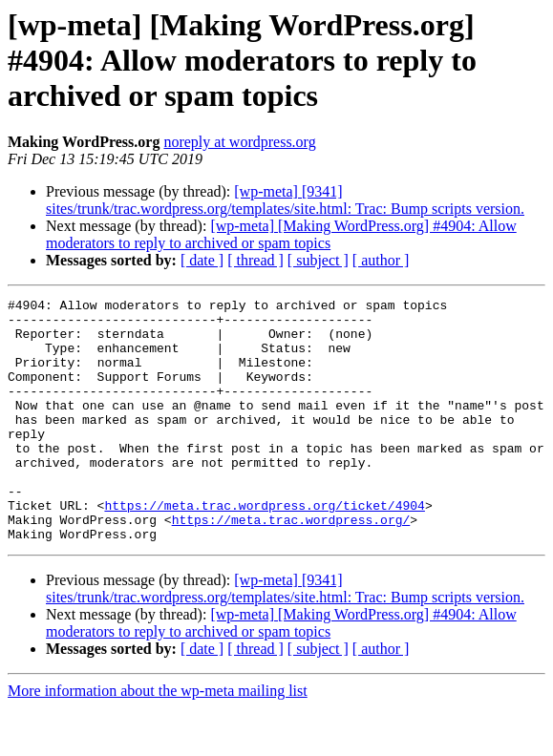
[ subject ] (318, 260)
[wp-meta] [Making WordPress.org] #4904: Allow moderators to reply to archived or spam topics (281, 234)
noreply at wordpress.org (239, 142)
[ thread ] (255, 260)
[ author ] (381, 260)
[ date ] (202, 260)
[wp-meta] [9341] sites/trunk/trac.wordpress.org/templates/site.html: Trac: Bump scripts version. (285, 200)
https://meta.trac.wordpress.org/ (291, 565)
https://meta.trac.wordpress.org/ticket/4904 (264, 548)
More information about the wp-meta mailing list (158, 739)
